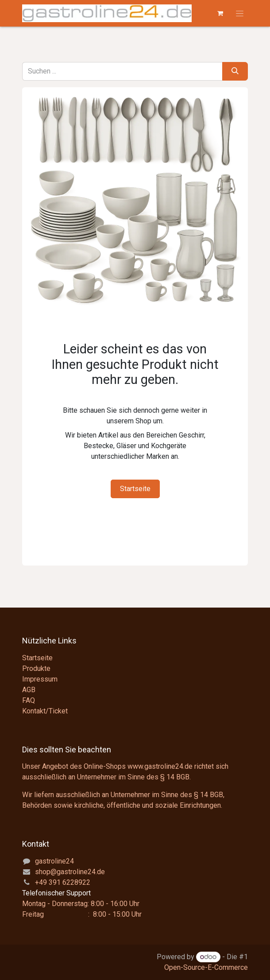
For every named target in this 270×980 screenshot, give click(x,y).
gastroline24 (54, 861)
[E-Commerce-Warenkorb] (220, 13)
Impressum (40, 679)
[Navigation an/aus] (240, 13)
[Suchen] (235, 71)
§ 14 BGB (175, 777)
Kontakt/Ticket (45, 711)
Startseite (135, 489)
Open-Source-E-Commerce (206, 967)
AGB (29, 690)
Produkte (36, 668)
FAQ (29, 700)
